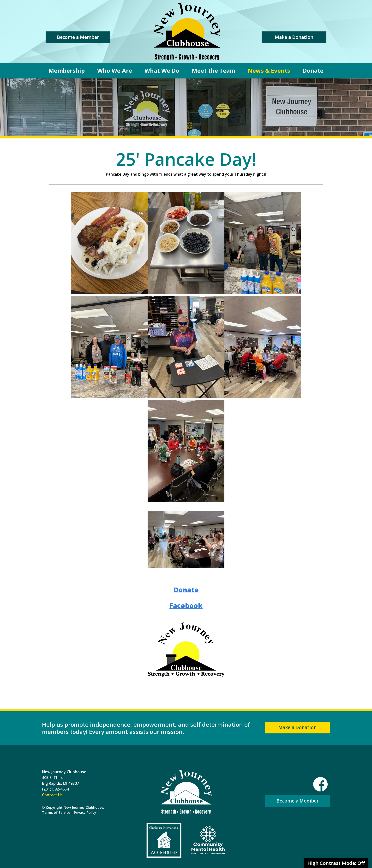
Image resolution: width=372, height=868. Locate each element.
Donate (313, 70)
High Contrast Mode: (336, 863)
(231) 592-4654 (55, 789)
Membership (67, 70)
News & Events (269, 70)
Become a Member (78, 37)
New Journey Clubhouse (187, 31)
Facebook (320, 784)
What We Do (162, 70)
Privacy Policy (85, 812)
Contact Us (52, 795)
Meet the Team (213, 70)
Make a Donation (294, 37)
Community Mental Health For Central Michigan (208, 840)
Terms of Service (56, 812)
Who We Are (115, 70)
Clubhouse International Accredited (164, 840)
